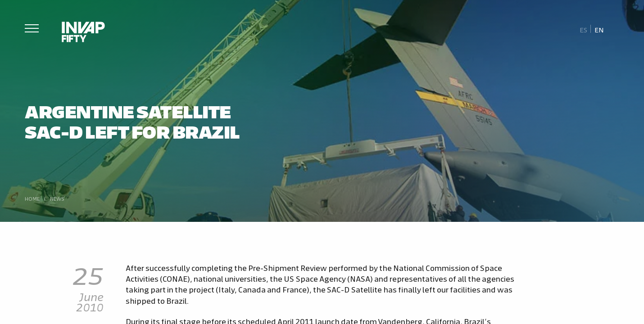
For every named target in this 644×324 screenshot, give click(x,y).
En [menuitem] (599, 29)
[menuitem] (584, 29)
